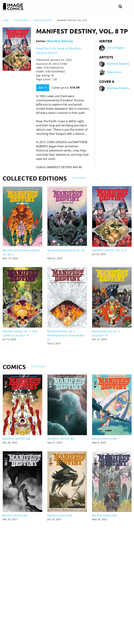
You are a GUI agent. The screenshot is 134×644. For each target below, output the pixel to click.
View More (79, 178)
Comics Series (21, 20)
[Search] (120, 7)
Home (6, 20)
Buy (43, 88)
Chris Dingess (116, 48)
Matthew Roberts (118, 64)
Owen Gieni (114, 72)
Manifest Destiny (43, 20)
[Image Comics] (13, 7)
